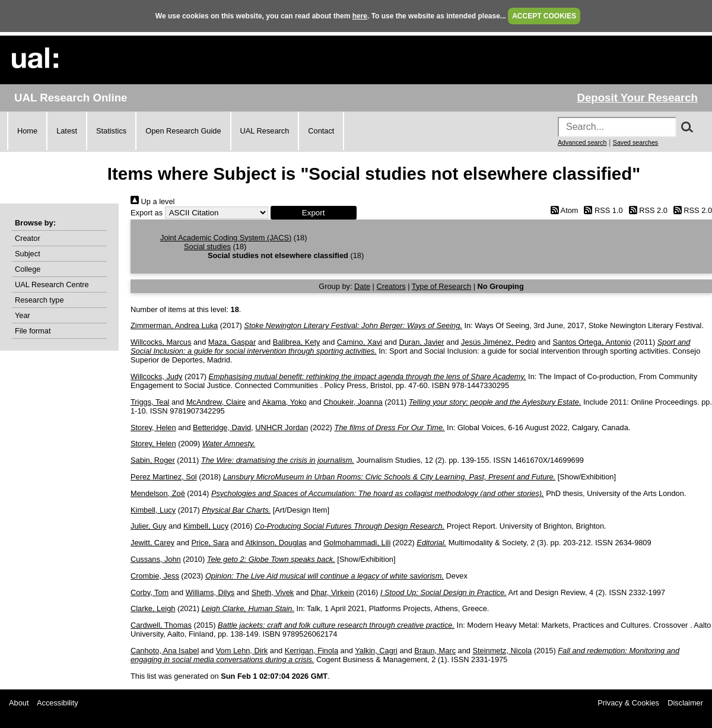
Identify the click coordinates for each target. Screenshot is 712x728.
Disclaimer (685, 703)
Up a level (152, 201)
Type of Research (441, 286)
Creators (391, 286)
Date (362, 286)
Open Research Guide (183, 131)
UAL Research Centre (52, 284)
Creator (28, 238)
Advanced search (582, 142)
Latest (67, 131)
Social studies (207, 247)
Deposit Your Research (637, 98)
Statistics (111, 131)
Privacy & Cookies (628, 703)
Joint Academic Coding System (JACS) (226, 238)
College (28, 269)
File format (33, 331)
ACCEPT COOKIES (544, 16)
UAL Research (265, 131)
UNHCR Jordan (282, 427)
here (360, 16)
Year (23, 315)
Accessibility (58, 703)
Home (27, 131)
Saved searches (635, 142)
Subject (28, 254)
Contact (321, 131)
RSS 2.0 (646, 210)
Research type (39, 300)
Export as (147, 213)
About (19, 703)
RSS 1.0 (602, 210)
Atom (562, 210)
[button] (314, 213)
